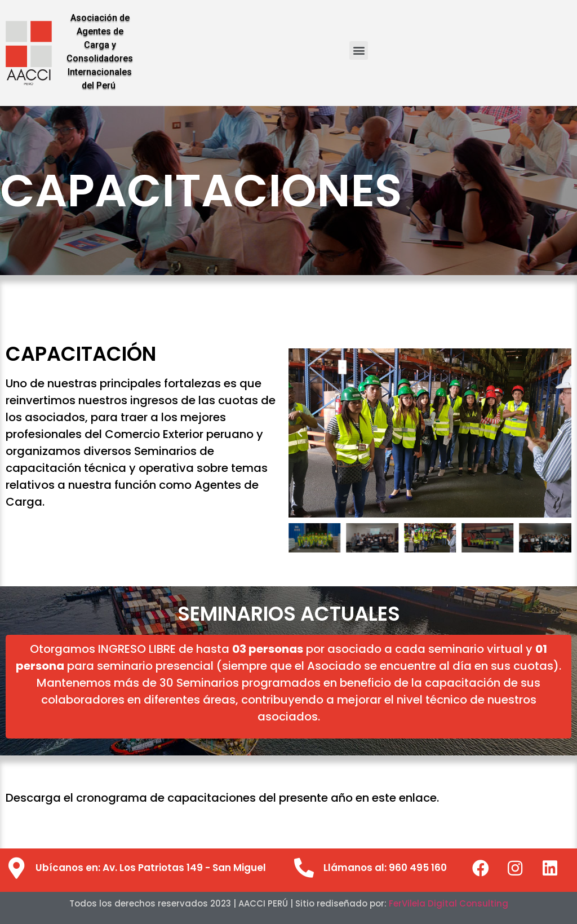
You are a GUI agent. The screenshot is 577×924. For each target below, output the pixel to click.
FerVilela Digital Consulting (449, 903)
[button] (359, 50)
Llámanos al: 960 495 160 (385, 868)
